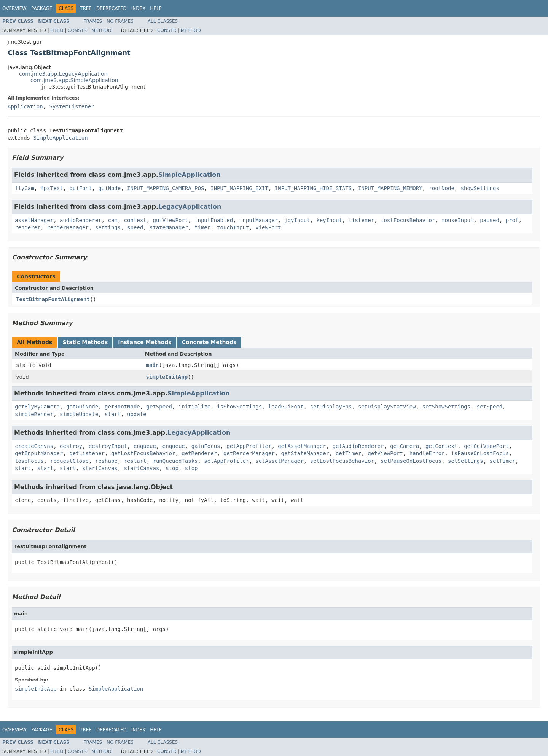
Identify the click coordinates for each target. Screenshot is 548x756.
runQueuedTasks (175, 461)
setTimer (503, 461)
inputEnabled (214, 220)
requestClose (69, 461)
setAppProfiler (226, 461)
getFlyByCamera (37, 407)
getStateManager (305, 453)
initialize (194, 407)
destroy (71, 446)
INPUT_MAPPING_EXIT (239, 188)
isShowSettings (239, 407)
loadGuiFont (286, 407)
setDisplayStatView (387, 407)
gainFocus (206, 446)
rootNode (441, 188)
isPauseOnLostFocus (480, 453)
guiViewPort (170, 220)
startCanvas (100, 468)
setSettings (466, 461)
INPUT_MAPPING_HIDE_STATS (313, 188)
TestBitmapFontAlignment (53, 299)
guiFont (80, 188)
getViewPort (385, 453)
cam (112, 220)
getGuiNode (82, 407)
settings (108, 227)
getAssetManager (302, 446)
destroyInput (108, 446)
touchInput (233, 227)
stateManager (169, 227)
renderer (28, 227)
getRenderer (199, 453)
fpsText (52, 188)
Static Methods (85, 342)
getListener (87, 453)
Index (139, 8)
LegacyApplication (190, 207)
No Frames (120, 21)
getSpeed (159, 407)
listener (361, 220)
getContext (441, 446)
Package (42, 8)
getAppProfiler (249, 446)
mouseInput (457, 220)
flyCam (25, 188)
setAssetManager (279, 461)
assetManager (34, 220)
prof (512, 220)
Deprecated (112, 8)
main (153, 365)
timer (202, 227)
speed (135, 227)
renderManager (68, 227)
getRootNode (122, 407)
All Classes (163, 21)
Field (57, 30)
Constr (77, 30)
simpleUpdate (79, 414)
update (137, 414)
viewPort (268, 227)
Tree (86, 8)
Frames (93, 21)
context (135, 220)
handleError (427, 453)
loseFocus (29, 461)
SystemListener (72, 106)
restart (135, 461)
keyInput (329, 220)
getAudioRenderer (358, 446)
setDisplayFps (331, 407)
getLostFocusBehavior (143, 453)
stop (172, 468)
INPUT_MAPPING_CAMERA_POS (166, 188)
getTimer (348, 453)
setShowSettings (446, 407)
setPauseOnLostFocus (411, 461)
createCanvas (34, 446)
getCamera (405, 446)
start (113, 414)
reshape (106, 461)
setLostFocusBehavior (342, 461)
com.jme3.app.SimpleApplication (74, 80)
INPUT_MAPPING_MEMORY (390, 188)
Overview (14, 8)
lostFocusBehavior (408, 220)
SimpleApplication (60, 138)
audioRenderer (81, 220)
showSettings (480, 188)
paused (490, 220)
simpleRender (34, 414)
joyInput (297, 220)
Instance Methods (145, 342)
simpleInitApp (167, 377)
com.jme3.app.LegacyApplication (63, 74)
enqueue (145, 446)
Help (156, 8)
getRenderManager (249, 453)
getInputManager (39, 453)
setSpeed (490, 407)
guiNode (109, 188)
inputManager (259, 220)
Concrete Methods (209, 342)
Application (25, 106)
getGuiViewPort (486, 446)
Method (101, 30)
